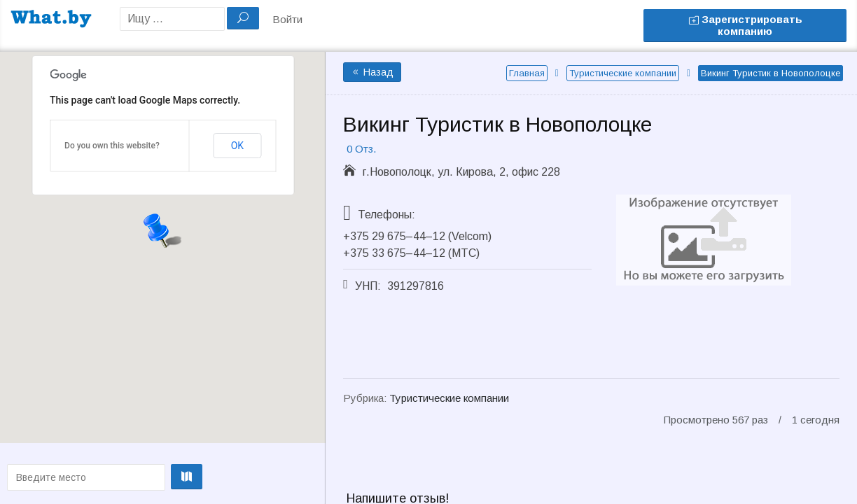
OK (237, 146)
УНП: (368, 286)
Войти (287, 19)
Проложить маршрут (159, 477)
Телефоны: (386, 215)
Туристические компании (623, 73)
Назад (372, 72)
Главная (527, 73)
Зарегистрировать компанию (745, 25)
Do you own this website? (112, 146)
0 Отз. (361, 149)
